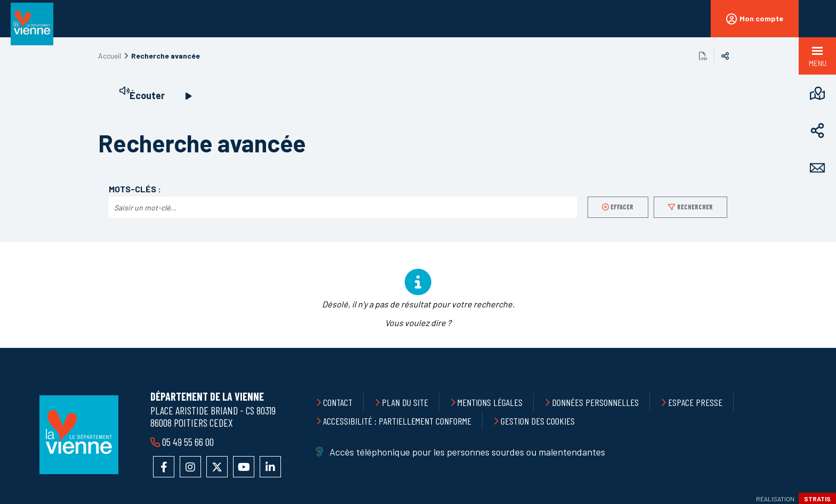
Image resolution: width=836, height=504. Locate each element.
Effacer (622, 207)
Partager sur (725, 56)
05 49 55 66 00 (187, 442)
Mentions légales (490, 402)
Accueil (110, 56)
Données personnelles (595, 402)
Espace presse (695, 402)
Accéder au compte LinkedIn (270, 467)
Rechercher (695, 207)
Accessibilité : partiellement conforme (397, 421)
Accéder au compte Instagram (190, 467)
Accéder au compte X (217, 467)
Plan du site (405, 402)
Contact (338, 402)
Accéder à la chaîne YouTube (244, 467)
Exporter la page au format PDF (703, 56)
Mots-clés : (135, 189)
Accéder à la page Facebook (164, 467)
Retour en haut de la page (804, 348)
